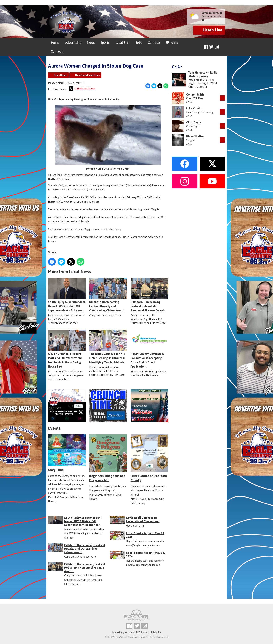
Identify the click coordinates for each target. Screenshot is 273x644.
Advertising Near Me (123, 633)
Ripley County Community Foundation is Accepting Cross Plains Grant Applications (150, 349)
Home (55, 43)
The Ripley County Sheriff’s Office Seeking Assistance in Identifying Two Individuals (108, 347)
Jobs (139, 43)
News (91, 43)
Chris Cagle (194, 122)
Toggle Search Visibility (223, 47)
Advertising (73, 43)
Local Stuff (123, 43)
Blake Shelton (195, 136)
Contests (154, 43)
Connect (57, 51)
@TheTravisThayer (82, 89)
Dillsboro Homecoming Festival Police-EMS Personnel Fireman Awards (150, 295)
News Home (60, 75)
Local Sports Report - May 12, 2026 (146, 555)
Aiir (147, 637)
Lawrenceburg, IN (212, 13)
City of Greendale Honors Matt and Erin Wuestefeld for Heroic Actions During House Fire (67, 349)
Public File (156, 633)
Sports (105, 43)
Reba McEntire (198, 80)
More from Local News (87, 75)
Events (54, 428)
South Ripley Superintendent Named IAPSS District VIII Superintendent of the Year (67, 295)
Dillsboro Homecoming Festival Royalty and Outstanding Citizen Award (108, 295)
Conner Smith (195, 94)
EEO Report (142, 633)
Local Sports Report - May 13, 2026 (146, 535)
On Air (170, 43)
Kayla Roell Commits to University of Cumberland (143, 519)
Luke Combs (194, 108)
